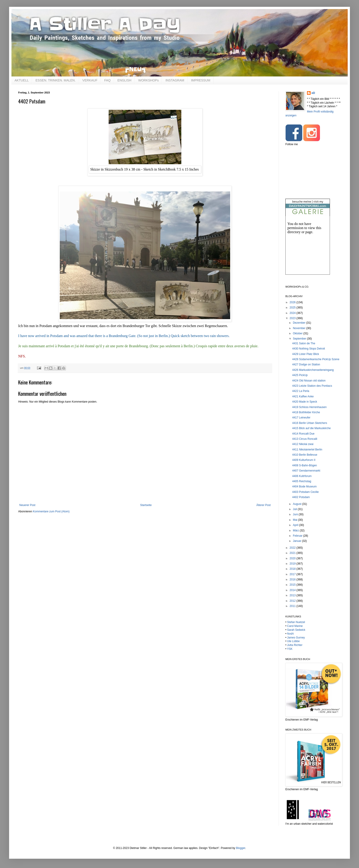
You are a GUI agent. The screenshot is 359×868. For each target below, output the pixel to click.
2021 (293, 553)
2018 (293, 569)
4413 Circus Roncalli (305, 439)
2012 (293, 601)
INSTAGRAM (175, 80)
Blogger (241, 848)
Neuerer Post (27, 505)
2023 (293, 318)
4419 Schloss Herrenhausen (309, 407)
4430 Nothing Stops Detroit (309, 349)
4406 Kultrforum (302, 476)
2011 (293, 606)
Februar (298, 536)
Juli (295, 509)
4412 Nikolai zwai (303, 444)
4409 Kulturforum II (304, 460)
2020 (293, 558)
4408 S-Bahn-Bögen (305, 465)
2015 (293, 585)
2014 (293, 590)
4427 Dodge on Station (306, 364)
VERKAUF (90, 80)
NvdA (290, 634)
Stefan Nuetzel (296, 622)
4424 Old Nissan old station (309, 381)
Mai (295, 520)
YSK (290, 649)
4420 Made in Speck (305, 402)
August (298, 504)
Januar (297, 541)
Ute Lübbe (293, 641)
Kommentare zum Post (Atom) (51, 511)
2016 (293, 579)
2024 (293, 313)
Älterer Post (263, 505)
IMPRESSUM (201, 80)
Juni (296, 514)
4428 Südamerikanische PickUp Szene (316, 359)
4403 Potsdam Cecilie (305, 492)
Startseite (146, 505)
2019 (293, 564)
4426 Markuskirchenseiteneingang (313, 370)
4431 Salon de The (304, 343)
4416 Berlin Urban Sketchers (310, 423)
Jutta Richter (295, 645)
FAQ (107, 80)
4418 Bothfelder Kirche (306, 412)
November (300, 328)
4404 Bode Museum (304, 487)
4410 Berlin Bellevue (305, 455)
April (296, 525)
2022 (293, 548)
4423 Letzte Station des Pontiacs (312, 386)
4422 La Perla (301, 391)
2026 (293, 302)
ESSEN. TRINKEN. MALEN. (55, 80)
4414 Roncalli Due (303, 434)
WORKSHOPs (148, 80)
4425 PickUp (300, 375)
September (300, 339)
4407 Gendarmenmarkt (306, 471)
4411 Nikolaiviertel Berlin (307, 450)
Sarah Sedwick (296, 630)
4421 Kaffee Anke (303, 396)
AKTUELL (22, 80)
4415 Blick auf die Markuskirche (311, 428)
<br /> (308, 249)
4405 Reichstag (302, 481)
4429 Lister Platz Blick (306, 354)
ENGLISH (124, 80)
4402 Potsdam (301, 497)
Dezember (300, 323)
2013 (293, 595)
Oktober (298, 333)
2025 (293, 308)
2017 (293, 574)
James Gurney (296, 638)
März (296, 531)
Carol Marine (295, 626)
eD (313, 93)
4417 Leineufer (301, 418)
